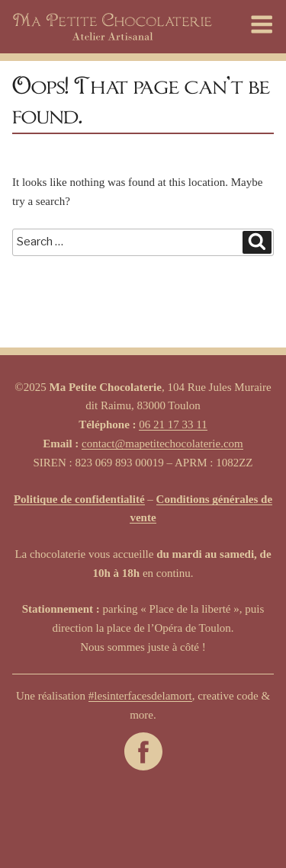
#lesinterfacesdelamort (140, 696)
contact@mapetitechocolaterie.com (162, 444)
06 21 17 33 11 (173, 424)
